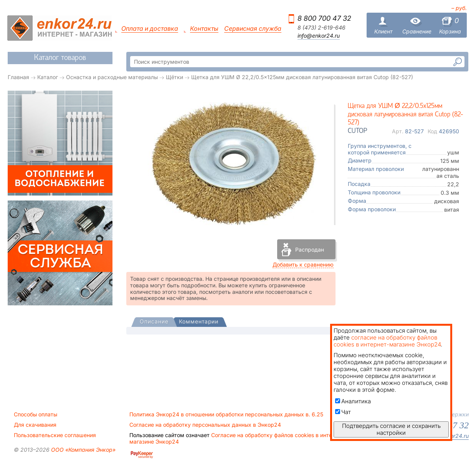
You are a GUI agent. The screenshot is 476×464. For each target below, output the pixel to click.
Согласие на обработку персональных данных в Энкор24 (205, 425)
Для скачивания (35, 425)
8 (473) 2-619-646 (321, 28)
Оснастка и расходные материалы (112, 77)
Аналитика (353, 401)
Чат (343, 412)
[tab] (154, 322)
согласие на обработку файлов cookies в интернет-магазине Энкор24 (387, 341)
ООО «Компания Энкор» (83, 450)
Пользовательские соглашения (55, 435)
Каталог (48, 77)
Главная (18, 77)
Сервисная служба (253, 29)
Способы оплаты (36, 414)
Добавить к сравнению (303, 264)
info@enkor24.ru (319, 36)
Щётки (174, 77)
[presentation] (154, 322)
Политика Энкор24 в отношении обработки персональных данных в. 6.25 (226, 414)
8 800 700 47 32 (324, 18)
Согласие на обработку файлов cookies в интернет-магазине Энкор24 (238, 438)
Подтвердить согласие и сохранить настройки (391, 429)
